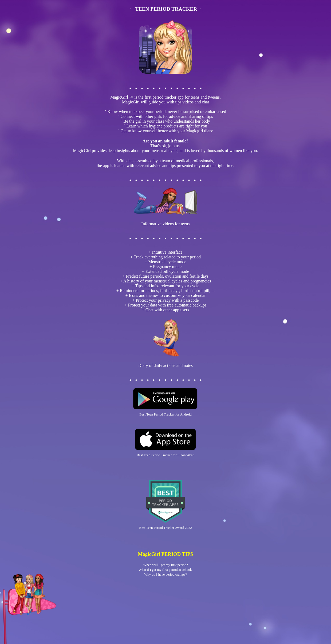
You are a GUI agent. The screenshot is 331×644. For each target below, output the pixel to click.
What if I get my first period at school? (165, 570)
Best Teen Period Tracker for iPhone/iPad (165, 455)
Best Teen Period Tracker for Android (165, 414)
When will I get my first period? (165, 565)
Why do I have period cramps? (165, 574)
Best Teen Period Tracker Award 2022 (165, 528)
